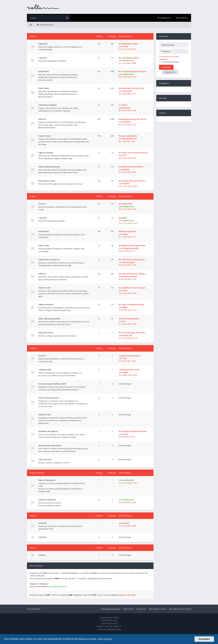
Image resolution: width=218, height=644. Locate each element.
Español (33, 348)
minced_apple (129, 262)
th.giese (126, 169)
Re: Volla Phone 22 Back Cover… (132, 260)
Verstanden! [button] (204, 639)
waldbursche (128, 60)
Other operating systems (49, 319)
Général (42, 555)
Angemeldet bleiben (169, 62)
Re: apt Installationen (128, 136)
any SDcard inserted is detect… (132, 274)
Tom (124, 358)
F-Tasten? (123, 105)
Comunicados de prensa (129, 356)
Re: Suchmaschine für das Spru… (133, 71)
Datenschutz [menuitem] (129, 609)
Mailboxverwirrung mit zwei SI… (133, 119)
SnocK (125, 434)
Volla (125, 307)
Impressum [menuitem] (141, 609)
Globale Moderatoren (59, 586)
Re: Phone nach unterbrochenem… (134, 153)
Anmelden (164, 36)
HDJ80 (125, 372)
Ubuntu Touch (45, 136)
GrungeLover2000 (130, 248)
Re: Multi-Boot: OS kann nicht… (132, 88)
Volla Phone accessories (49, 260)
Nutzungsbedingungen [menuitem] (111, 609)
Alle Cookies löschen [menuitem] (158, 609)
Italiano (33, 516)
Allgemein (43, 44)
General (42, 204)
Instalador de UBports (48, 431)
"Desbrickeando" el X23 (129, 370)
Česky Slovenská (37, 473)
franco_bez (127, 335)
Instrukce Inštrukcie (47, 500)
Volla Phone (44, 71)
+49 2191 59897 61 (113, 626)
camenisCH (127, 91)
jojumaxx (126, 108)
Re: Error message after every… (133, 333)
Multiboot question (127, 231)
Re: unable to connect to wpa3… (133, 288)
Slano (125, 290)
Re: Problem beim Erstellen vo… (132, 181)
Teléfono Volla (45, 370)
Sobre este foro (45, 459)
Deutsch (33, 36)
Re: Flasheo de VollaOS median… (133, 431)
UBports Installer (46, 153)
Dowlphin (127, 122)
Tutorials (42, 58)
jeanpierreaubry (130, 276)
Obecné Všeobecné (47, 480)
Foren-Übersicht (34, 609)
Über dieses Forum (47, 181)
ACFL (125, 155)
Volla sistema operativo (49, 398)
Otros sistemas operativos (50, 445)
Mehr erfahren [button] (105, 639)
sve (124, 321)
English (33, 196)
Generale (43, 523)
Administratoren (43, 586)
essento (126, 523)
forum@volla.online (112, 629)
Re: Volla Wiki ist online (129, 58)
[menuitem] (182, 18)
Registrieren (170, 72)
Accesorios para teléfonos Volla (52, 384)
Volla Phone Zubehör (48, 105)
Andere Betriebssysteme (49, 167)
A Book (125, 46)
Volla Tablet (44, 88)
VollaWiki (123, 218)
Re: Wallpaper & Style (128, 44)
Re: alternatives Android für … (132, 167)
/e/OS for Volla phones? (129, 319)
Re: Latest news (125, 204)
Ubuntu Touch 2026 (127, 595)
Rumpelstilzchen (130, 139)
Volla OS (42, 119)
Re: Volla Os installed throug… (132, 304)
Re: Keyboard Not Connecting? (132, 246)
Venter (125, 234)
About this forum (46, 333)
